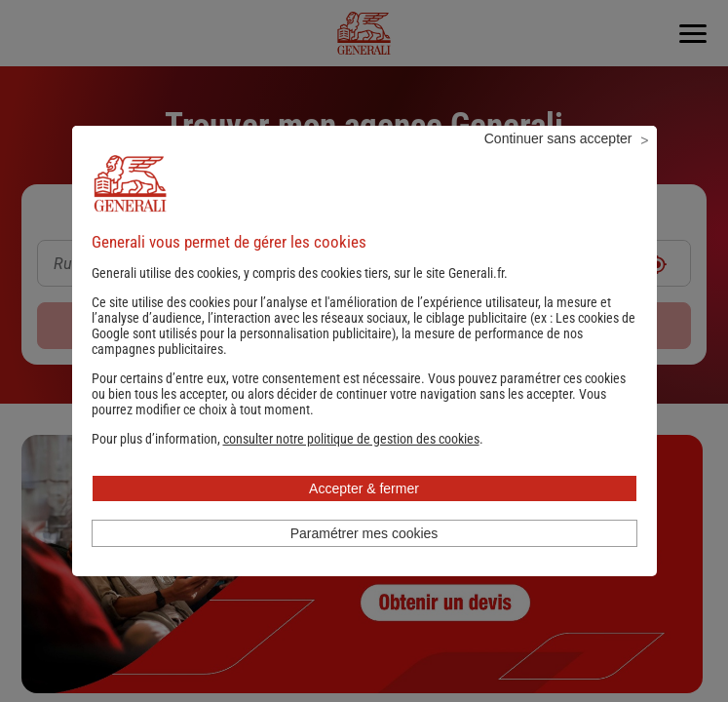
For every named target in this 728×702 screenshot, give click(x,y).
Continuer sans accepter (558, 165)
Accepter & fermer (364, 515)
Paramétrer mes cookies (364, 560)
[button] (351, 465)
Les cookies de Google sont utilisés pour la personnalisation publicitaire (364, 352)
